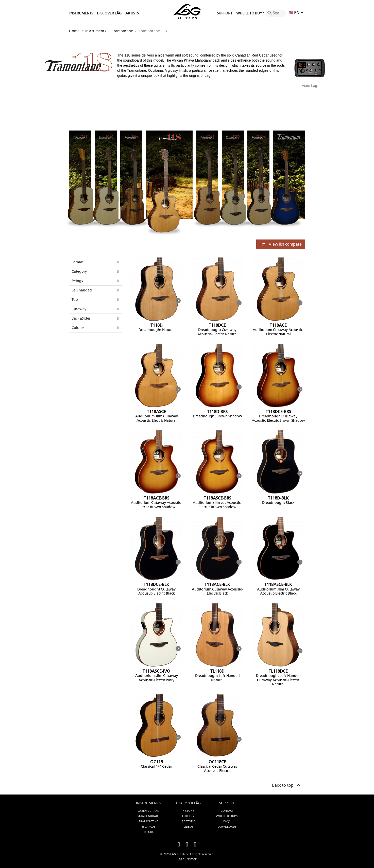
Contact (227, 811)
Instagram (195, 844)
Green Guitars (148, 811)
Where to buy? (227, 816)
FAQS (227, 821)
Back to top (287, 784)
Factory (188, 821)
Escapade (148, 827)
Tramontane (148, 821)
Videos (188, 827)
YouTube (187, 844)
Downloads (227, 827)
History (188, 811)
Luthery (188, 816)
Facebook (179, 844)
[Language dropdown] (297, 13)
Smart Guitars (148, 816)
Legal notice (187, 859)
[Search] (276, 13)
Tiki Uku (148, 832)
